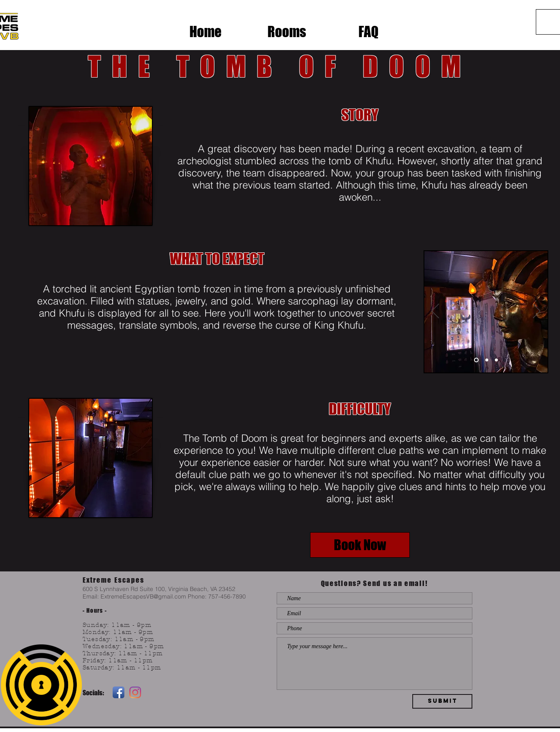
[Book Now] (360, 545)
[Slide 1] (476, 360)
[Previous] (435, 312)
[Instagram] (135, 692)
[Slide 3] (496, 360)
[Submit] (442, 701)
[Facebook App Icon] (119, 692)
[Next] (537, 312)
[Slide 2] (487, 360)
